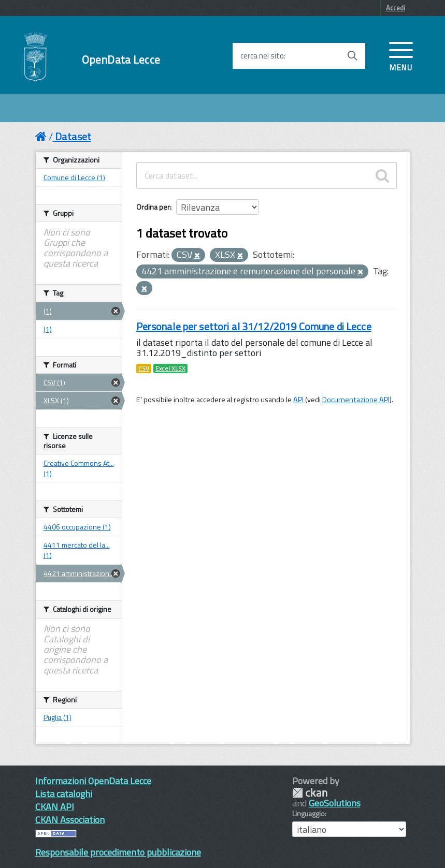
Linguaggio (308, 814)
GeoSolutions (335, 803)
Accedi (396, 8)
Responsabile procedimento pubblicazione (118, 852)
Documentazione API (356, 400)
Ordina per (153, 207)
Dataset (73, 136)
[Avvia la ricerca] (352, 56)
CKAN (310, 793)
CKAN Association (70, 820)
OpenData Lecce (121, 60)
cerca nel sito (262, 56)
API (298, 400)
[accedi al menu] (401, 55)
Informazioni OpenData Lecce (93, 781)
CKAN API (55, 807)
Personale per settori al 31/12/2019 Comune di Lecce (254, 326)
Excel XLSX (170, 369)
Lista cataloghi (64, 794)
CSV (144, 369)
